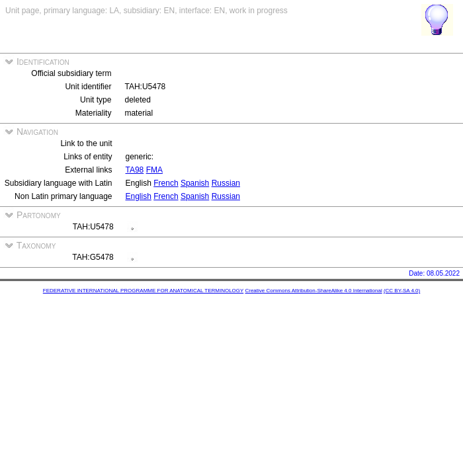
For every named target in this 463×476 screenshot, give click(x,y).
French (166, 183)
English (139, 196)
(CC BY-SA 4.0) (402, 291)
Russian (226, 183)
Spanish (195, 183)
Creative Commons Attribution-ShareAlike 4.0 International (313, 291)
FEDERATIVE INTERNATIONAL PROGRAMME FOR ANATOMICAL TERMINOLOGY (143, 291)
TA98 (135, 170)
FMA (154, 170)
